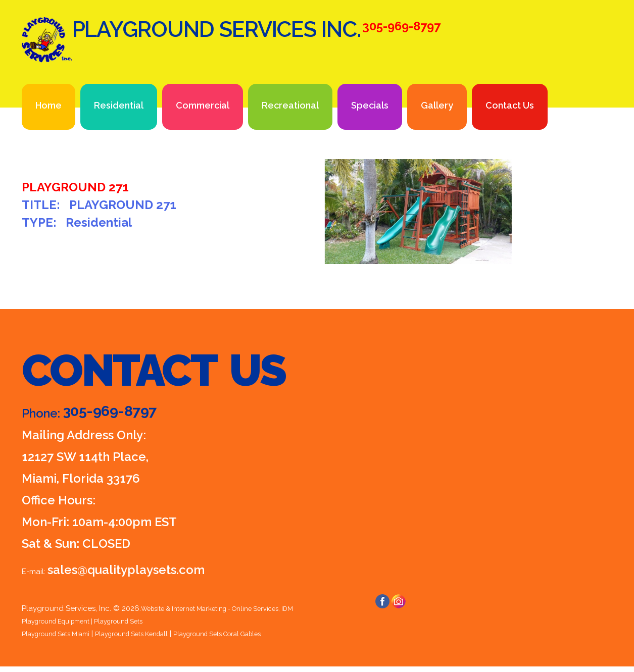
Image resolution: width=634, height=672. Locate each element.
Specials (370, 105)
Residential (119, 105)
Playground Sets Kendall (153, 634)
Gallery (437, 105)
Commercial (203, 105)
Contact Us (510, 105)
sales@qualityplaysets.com (126, 570)
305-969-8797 (123, 412)
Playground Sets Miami (62, 634)
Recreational (290, 105)
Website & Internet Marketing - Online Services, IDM (232, 608)
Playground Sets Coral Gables (257, 634)
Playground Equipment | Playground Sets (95, 621)
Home (48, 105)
